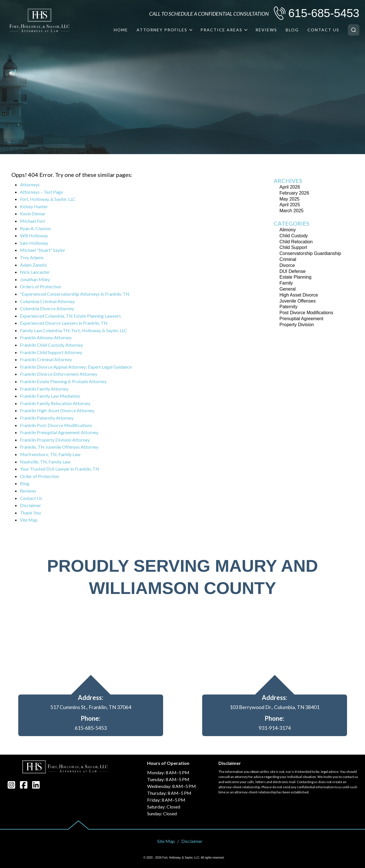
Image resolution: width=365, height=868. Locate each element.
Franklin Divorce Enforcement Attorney (59, 374)
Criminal (288, 259)
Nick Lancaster (35, 272)
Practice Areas (221, 30)
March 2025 (292, 211)
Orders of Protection (40, 286)
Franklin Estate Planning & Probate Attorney (63, 381)
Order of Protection (39, 476)
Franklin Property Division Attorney (55, 440)
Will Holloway (34, 235)
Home (121, 30)
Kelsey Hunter (34, 206)
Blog (292, 30)
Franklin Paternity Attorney (47, 418)
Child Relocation (296, 242)
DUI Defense (293, 271)
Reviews (266, 30)
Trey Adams (32, 257)
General (288, 289)
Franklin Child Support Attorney (51, 352)
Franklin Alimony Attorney (46, 337)
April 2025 (290, 205)
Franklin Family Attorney (44, 389)
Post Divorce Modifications (306, 313)
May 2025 (289, 199)
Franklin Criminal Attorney (46, 359)
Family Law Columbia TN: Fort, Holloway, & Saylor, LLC (74, 330)
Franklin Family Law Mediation (50, 396)
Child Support (293, 247)
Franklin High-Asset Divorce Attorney (57, 410)
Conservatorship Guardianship (310, 253)
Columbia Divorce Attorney (47, 308)
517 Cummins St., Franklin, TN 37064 (91, 707)
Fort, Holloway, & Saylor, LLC (48, 199)
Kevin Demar (33, 214)
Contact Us (323, 30)
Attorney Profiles (162, 30)
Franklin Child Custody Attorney (51, 345)
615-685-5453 (324, 13)
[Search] (354, 30)
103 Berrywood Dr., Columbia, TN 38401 (274, 707)
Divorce (287, 265)
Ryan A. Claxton (35, 228)
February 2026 (294, 193)
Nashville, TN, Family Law (45, 462)
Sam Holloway (34, 243)
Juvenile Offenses (298, 301)
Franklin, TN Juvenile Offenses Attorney (59, 447)
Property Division (297, 325)
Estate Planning (295, 277)
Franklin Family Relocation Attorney (55, 403)
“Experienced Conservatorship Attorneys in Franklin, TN (75, 294)
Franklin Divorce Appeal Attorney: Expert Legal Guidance (76, 367)
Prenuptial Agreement (301, 319)
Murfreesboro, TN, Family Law (50, 454)
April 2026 (290, 187)
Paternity (288, 307)
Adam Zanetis (34, 265)
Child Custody (294, 236)
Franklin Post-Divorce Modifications (56, 425)
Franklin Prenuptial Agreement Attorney (59, 432)
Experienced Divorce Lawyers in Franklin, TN (64, 323)
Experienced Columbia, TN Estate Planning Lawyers (70, 316)
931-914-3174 (275, 728)
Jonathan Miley (35, 279)
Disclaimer (31, 505)
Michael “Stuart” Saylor (43, 250)
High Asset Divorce (299, 295)
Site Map (29, 520)
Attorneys (30, 184)
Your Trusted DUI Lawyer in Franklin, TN (60, 469)
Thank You (30, 513)
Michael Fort (33, 221)
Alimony (288, 230)
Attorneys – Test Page (41, 192)
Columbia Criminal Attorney (47, 301)
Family (286, 283)
